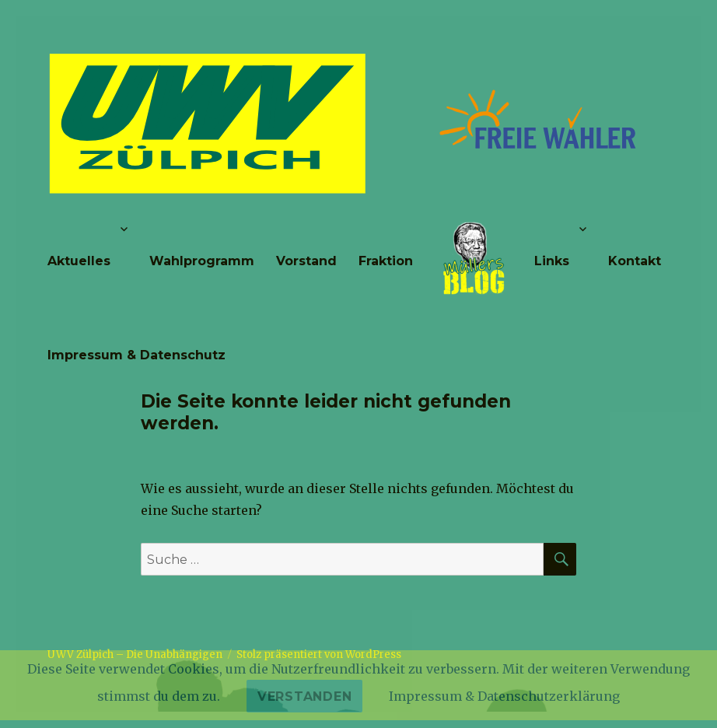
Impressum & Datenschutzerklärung (504, 696)
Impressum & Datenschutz (136, 355)
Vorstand (306, 261)
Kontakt (635, 261)
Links (552, 261)
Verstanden (305, 696)
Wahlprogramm (202, 261)
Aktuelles (79, 261)
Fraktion (386, 261)
